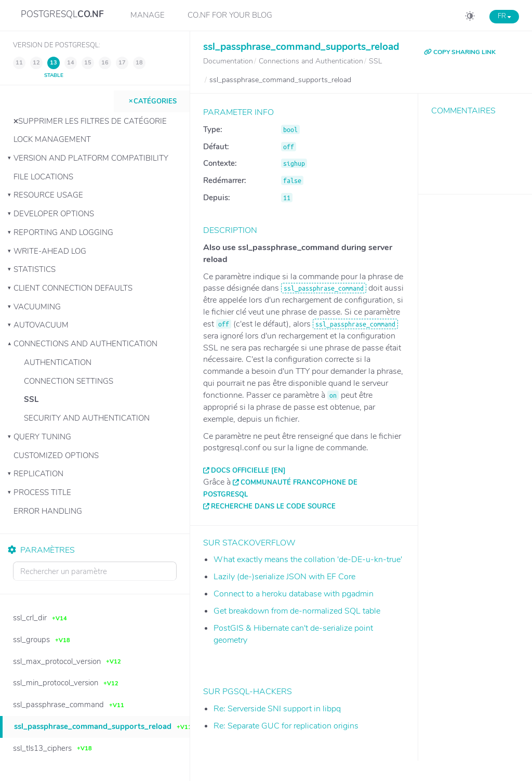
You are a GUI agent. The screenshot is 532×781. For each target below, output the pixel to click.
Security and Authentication (87, 418)
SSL (31, 399)
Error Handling (48, 511)
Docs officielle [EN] (248, 471)
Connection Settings (69, 381)
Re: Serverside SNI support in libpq (277, 709)
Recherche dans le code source (273, 506)
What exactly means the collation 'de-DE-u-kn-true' (308, 559)
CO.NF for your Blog (230, 15)
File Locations (43, 177)
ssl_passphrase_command (324, 288)
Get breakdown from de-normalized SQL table (297, 611)
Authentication (58, 362)
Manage (148, 15)
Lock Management (52, 139)
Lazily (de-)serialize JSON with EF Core (284, 577)
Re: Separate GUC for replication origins (286, 726)
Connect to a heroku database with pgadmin (294, 594)
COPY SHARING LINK (460, 52)
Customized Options (56, 455)
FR (504, 16)
